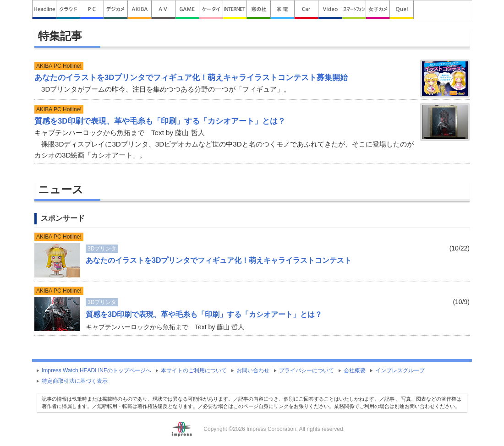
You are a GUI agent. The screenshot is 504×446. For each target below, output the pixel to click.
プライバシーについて (307, 370)
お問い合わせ (253, 370)
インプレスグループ (400, 370)
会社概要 (355, 370)
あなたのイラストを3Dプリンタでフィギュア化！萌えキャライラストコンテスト (219, 260)
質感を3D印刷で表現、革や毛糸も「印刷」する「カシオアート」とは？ (204, 314)
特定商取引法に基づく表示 (75, 381)
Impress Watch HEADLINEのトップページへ (96, 370)
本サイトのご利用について (194, 370)
